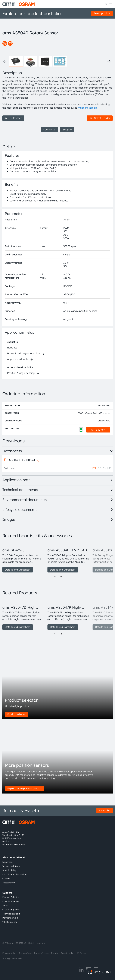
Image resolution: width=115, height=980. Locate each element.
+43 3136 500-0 (17, 845)
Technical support (11, 914)
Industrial (13, 342)
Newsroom (8, 862)
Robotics (12, 348)
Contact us (49, 130)
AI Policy (81, 953)
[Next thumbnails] (109, 61)
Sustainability (9, 870)
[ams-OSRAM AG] (18, 4)
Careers (6, 878)
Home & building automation (24, 353)
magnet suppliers (88, 108)
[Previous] (55, 577)
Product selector (17, 714)
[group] (24, 557)
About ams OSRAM (14, 857)
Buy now (98, 430)
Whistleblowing (10, 922)
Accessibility (9, 883)
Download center (11, 901)
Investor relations (11, 866)
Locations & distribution (14, 874)
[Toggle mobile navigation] (111, 4)
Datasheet (13, 118)
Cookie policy (68, 953)
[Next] (61, 577)
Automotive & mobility (20, 367)
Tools (5, 906)
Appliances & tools (18, 359)
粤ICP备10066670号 (12, 958)
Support (67, 130)
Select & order (100, 118)
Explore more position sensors (24, 788)
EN (94, 468)
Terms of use (25, 953)
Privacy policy (9, 953)
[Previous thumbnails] (5, 61)
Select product (102, 13)
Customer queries (11, 910)
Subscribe (105, 810)
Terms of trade (41, 953)
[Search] (107, 4)
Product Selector (11, 897)
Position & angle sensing (21, 373)
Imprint (55, 953)
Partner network (10, 918)
